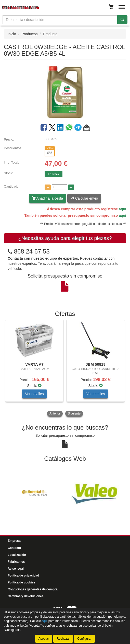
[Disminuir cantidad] (48, 187)
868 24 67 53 (32, 251)
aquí (122, 209)
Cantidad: (11, 186)
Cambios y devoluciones (26, 596)
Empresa (14, 541)
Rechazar (63, 639)
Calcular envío (84, 198)
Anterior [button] (55, 413)
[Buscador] (60, 20)
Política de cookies (21, 582)
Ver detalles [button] (34, 394)
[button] (87, 128)
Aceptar (44, 639)
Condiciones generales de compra (32, 589)
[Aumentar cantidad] (71, 187)
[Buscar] (122, 20)
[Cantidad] (59, 187)
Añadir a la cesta (48, 198)
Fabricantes (16, 562)
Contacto (14, 548)
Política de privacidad (23, 576)
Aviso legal (16, 569)
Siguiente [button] (74, 413)
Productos (29, 34)
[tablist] (65, 369)
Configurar (84, 639)
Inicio (12, 34)
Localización (17, 555)
